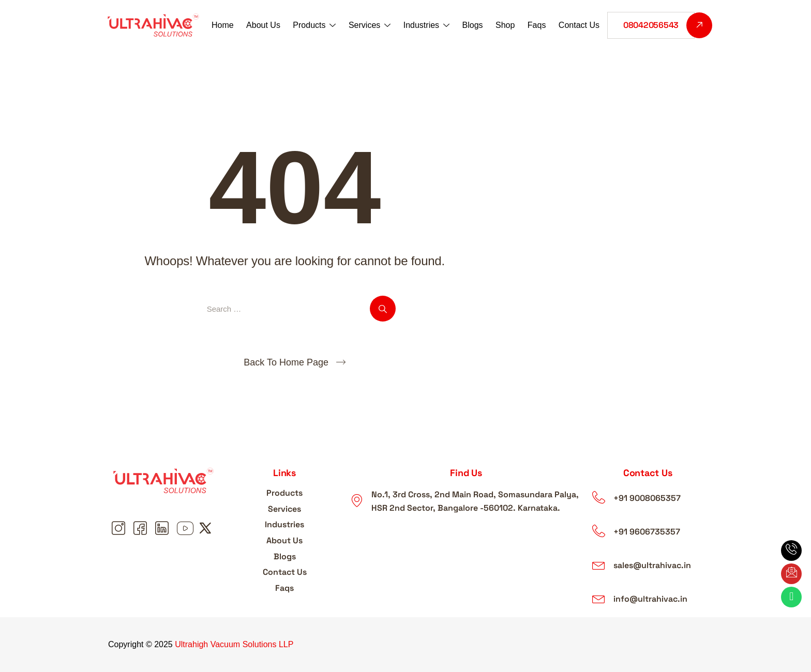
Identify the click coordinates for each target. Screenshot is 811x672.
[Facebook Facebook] (142, 529)
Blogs (472, 25)
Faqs (536, 25)
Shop (505, 25)
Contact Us (578, 25)
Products (315, 26)
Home (224, 25)
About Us (264, 25)
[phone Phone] (791, 551)
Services (370, 26)
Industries (426, 26)
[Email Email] (791, 574)
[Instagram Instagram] (120, 529)
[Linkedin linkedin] (163, 529)
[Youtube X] (207, 529)
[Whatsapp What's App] (791, 597)
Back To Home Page (286, 362)
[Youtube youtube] (185, 529)
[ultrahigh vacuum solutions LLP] (466, 554)
